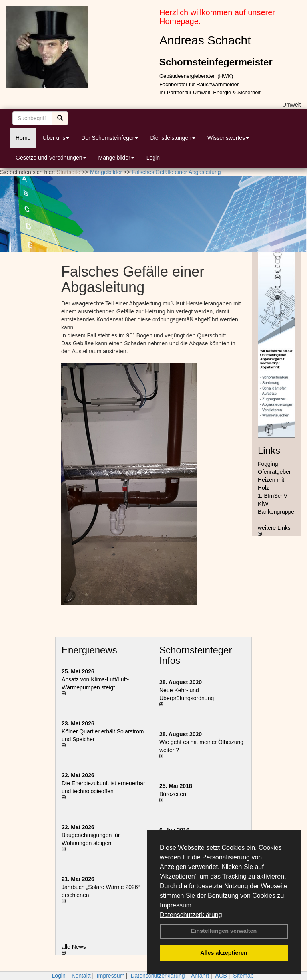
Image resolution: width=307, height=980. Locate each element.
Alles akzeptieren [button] (224, 953)
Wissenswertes (228, 138)
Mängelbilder (116, 158)
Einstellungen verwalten (224, 931)
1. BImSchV (273, 496)
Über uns (56, 138)
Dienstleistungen (173, 138)
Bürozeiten (173, 794)
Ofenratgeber (274, 472)
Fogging (268, 464)
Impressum (176, 905)
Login (153, 158)
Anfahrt (200, 976)
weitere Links (274, 530)
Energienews (89, 650)
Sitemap (243, 976)
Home (23, 138)
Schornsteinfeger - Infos (199, 655)
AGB (221, 976)
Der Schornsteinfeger (110, 138)
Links (269, 450)
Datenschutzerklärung (191, 915)
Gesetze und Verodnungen (51, 158)
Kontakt (81, 976)
